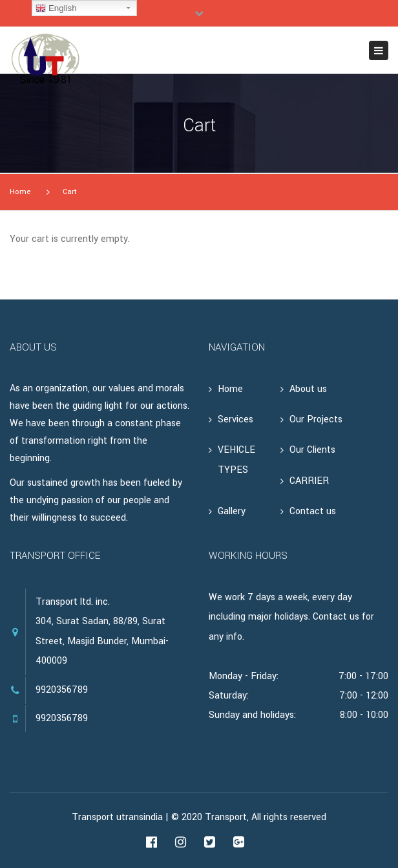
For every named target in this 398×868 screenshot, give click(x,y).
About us (308, 389)
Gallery (232, 511)
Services (236, 419)
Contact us (313, 511)
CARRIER (309, 481)
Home (20, 192)
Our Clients (312, 450)
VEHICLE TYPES (236, 460)
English (56, 8)
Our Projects (316, 419)
